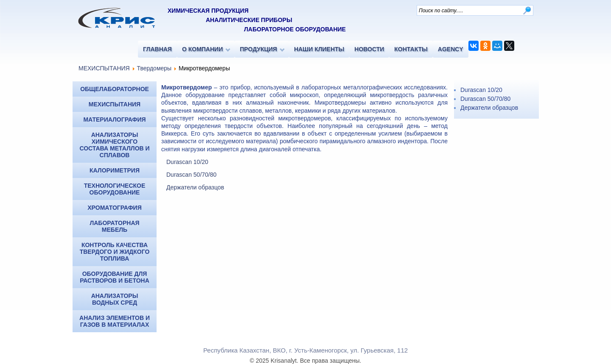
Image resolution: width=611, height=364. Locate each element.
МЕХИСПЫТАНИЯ (104, 68)
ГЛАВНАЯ (157, 49)
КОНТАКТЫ (411, 49)
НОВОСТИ (369, 49)
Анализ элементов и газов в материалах (115, 321)
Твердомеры (154, 68)
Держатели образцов (195, 187)
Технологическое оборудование (115, 189)
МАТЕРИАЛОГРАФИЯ (114, 119)
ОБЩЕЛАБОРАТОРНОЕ (115, 89)
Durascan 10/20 (187, 162)
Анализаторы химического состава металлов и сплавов (114, 145)
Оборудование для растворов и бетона (115, 277)
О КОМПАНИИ (202, 49)
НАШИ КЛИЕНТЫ (319, 49)
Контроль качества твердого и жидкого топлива (115, 252)
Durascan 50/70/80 (191, 175)
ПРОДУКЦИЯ (258, 49)
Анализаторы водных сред (115, 299)
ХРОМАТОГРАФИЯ (114, 208)
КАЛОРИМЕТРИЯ (115, 170)
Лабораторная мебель (114, 226)
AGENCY (451, 49)
